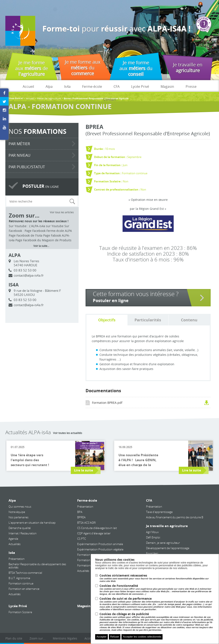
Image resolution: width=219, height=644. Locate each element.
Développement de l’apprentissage (168, 548)
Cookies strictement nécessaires (157, 578)
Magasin (167, 86)
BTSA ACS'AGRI (87, 523)
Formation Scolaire (20, 612)
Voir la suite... (41, 246)
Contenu (189, 320)
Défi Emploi (153, 537)
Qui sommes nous (20, 507)
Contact (110, 100)
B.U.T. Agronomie (19, 578)
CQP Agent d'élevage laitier (94, 533)
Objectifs (107, 320)
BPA (80, 512)
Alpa (49, 86)
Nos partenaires (18, 517)
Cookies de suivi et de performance (157, 604)
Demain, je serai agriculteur (163, 543)
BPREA (81, 517)
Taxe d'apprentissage (159, 512)
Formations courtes (89, 565)
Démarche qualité (20, 528)
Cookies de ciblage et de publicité (157, 622)
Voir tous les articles (62, 212)
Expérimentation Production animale (100, 544)
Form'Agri (152, 553)
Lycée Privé (140, 86)
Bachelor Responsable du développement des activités (37, 566)
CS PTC (82, 539)
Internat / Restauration (23, 533)
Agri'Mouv (152, 532)
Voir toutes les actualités (68, 433)
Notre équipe (17, 512)
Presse (191, 86)
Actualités (15, 544)
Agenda (13, 539)
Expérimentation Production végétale (100, 549)
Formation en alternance (24, 589)
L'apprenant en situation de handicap (32, 523)
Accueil (28, 86)
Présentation (17, 559)
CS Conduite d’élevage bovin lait (97, 528)
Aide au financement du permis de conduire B (175, 517)
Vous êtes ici (16, 98)
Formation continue (21, 583)
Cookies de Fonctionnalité (157, 590)
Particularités (148, 320)
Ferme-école (92, 86)
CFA (117, 86)
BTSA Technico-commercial (25, 573)
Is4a (67, 86)
